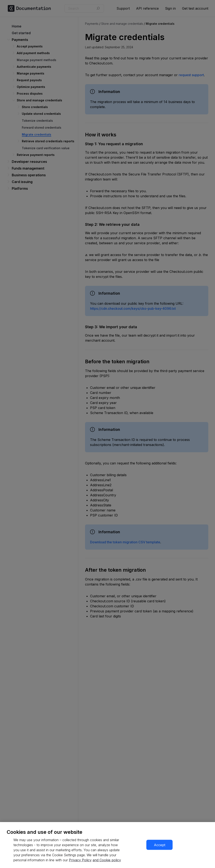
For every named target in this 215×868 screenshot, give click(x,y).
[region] (107, 845)
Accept (160, 845)
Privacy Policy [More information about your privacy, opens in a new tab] (80, 860)
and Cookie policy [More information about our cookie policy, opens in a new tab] (107, 860)
